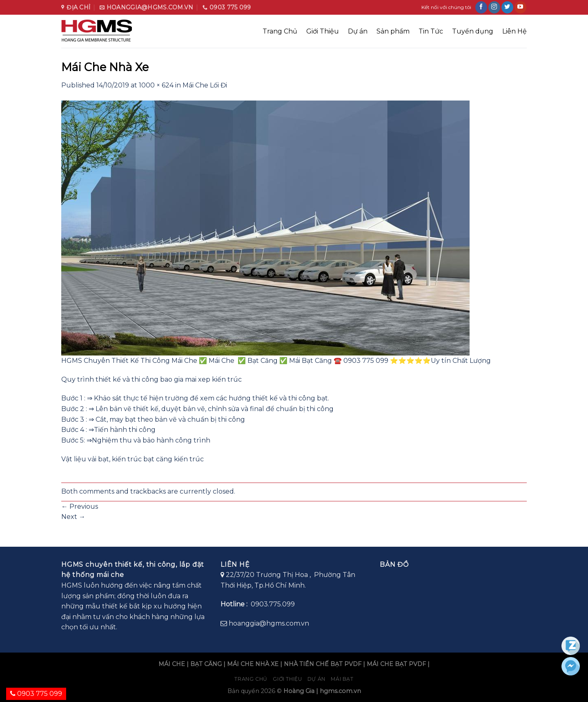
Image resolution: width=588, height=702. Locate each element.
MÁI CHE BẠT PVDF (396, 664)
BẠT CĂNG (206, 664)
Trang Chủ (280, 31)
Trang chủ (251, 679)
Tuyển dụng (473, 31)
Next (73, 517)
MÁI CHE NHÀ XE (253, 664)
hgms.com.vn (340, 691)
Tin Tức (431, 31)
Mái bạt (342, 679)
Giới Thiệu (323, 31)
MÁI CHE (172, 664)
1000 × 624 (156, 85)
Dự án (358, 31)
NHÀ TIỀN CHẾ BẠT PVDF (323, 664)
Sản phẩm (393, 31)
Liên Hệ (514, 31)
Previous (80, 506)
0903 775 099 (36, 694)
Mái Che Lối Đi (205, 85)
